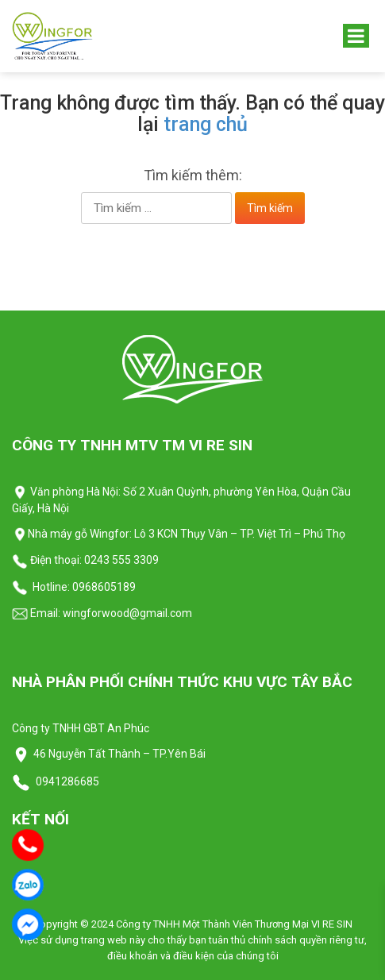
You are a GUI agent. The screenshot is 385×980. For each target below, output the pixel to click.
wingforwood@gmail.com (126, 613)
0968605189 (104, 587)
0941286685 (66, 781)
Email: (36, 613)
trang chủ (206, 124)
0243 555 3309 (121, 560)
